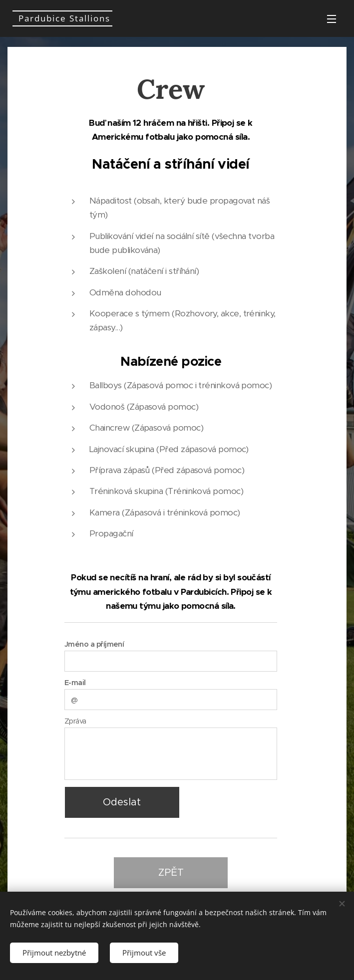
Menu (332, 19)
